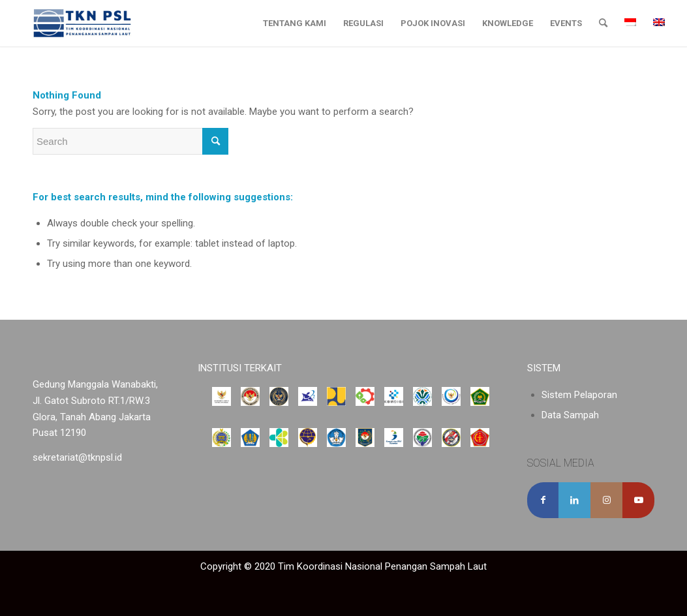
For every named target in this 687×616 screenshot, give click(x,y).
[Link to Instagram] (606, 500)
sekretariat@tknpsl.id (77, 457)
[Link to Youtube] (638, 500)
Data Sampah (570, 415)
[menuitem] (295, 23)
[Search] (603, 23)
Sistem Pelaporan (579, 395)
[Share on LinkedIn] (574, 500)
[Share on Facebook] (543, 500)
